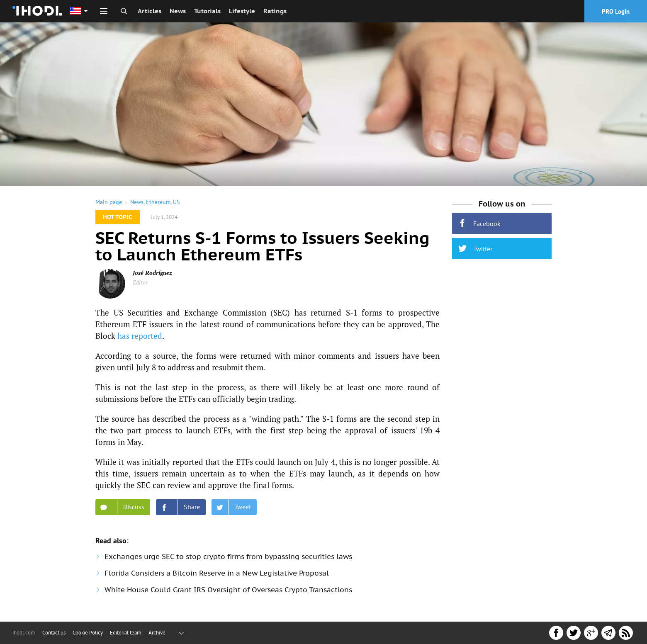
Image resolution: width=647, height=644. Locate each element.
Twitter (475, 249)
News (178, 11)
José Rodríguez (152, 273)
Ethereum (158, 202)
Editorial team (126, 633)
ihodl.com (24, 633)
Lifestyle (242, 11)
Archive (157, 633)
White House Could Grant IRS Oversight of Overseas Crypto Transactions (228, 590)
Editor (140, 282)
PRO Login (616, 11)
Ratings (275, 11)
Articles (150, 11)
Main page (109, 202)
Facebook (479, 223)
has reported (140, 336)
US (176, 202)
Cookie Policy (88, 633)
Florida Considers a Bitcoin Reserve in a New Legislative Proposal (217, 573)
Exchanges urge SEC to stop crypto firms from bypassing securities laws (228, 557)
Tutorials (207, 11)
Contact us (54, 633)
